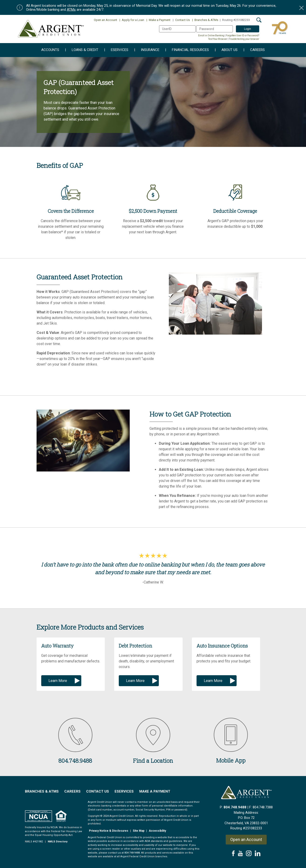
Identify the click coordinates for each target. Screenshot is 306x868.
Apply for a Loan (132, 20)
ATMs (71, 9)
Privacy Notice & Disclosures (109, 831)
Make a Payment (158, 20)
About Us (226, 50)
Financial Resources (187, 50)
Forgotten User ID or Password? (243, 36)
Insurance (147, 50)
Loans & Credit (82, 50)
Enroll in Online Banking (211, 36)
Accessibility (157, 831)
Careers (254, 50)
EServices (124, 791)
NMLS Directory (58, 842)
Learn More (58, 681)
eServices (116, 50)
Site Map (139, 831)
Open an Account (105, 20)
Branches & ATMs (205, 20)
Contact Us (181, 20)
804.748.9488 (235, 807)
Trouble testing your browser (244, 39)
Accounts (50, 50)
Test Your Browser (218, 39)
